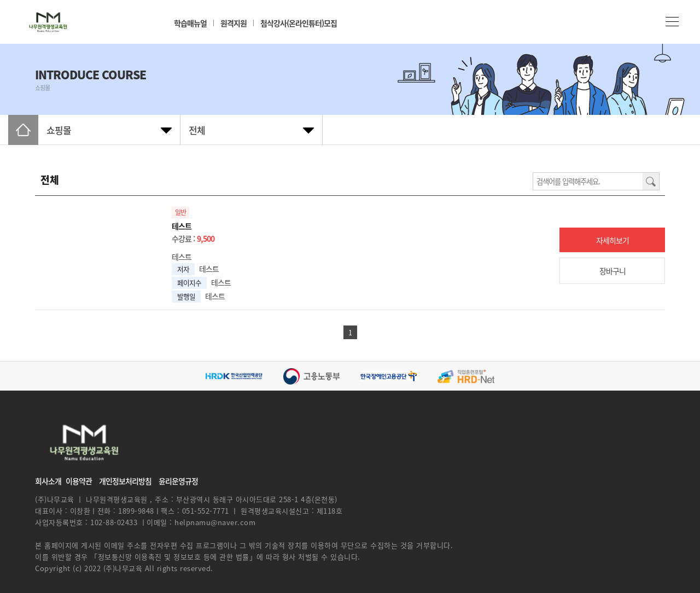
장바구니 (612, 271)
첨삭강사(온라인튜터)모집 (299, 23)
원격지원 (234, 23)
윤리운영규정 (178, 481)
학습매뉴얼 (190, 23)
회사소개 (48, 481)
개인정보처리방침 (125, 481)
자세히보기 (612, 240)
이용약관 (79, 481)
